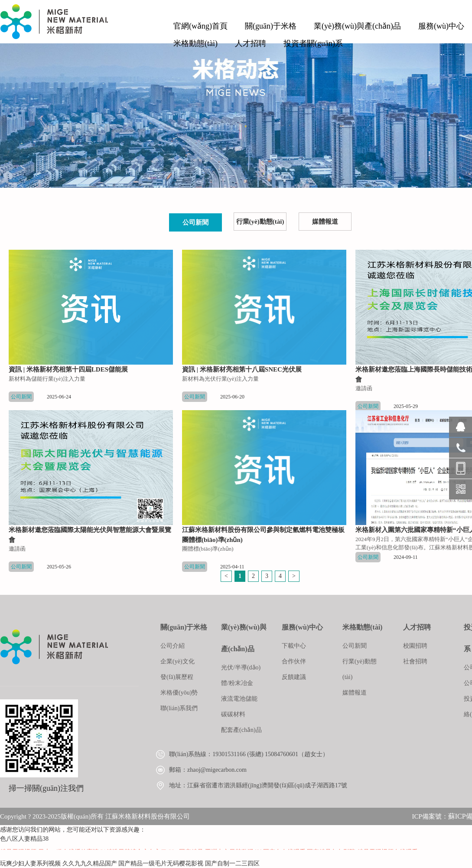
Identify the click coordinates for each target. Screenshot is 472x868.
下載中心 (294, 646)
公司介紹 (173, 646)
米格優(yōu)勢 (179, 693)
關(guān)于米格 (271, 26)
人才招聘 (251, 43)
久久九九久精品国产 (90, 863)
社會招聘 (415, 661)
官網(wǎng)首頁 (200, 26)
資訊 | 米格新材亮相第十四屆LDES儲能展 (68, 369)
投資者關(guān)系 (313, 43)
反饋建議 (294, 677)
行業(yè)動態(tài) (260, 222)
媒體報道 (325, 222)
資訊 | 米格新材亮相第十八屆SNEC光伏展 (242, 369)
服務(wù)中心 (441, 26)
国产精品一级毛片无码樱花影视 (161, 863)
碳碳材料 (233, 714)
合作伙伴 (294, 661)
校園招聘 (415, 646)
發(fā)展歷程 (177, 677)
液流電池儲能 (239, 699)
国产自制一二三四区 (232, 863)
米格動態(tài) (195, 43)
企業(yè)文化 (177, 661)
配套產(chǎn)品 (241, 730)
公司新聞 (195, 222)
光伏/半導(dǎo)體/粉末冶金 (241, 675)
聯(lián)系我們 (179, 708)
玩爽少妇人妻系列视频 (30, 863)
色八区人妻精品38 (24, 839)
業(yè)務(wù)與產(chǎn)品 (357, 26)
